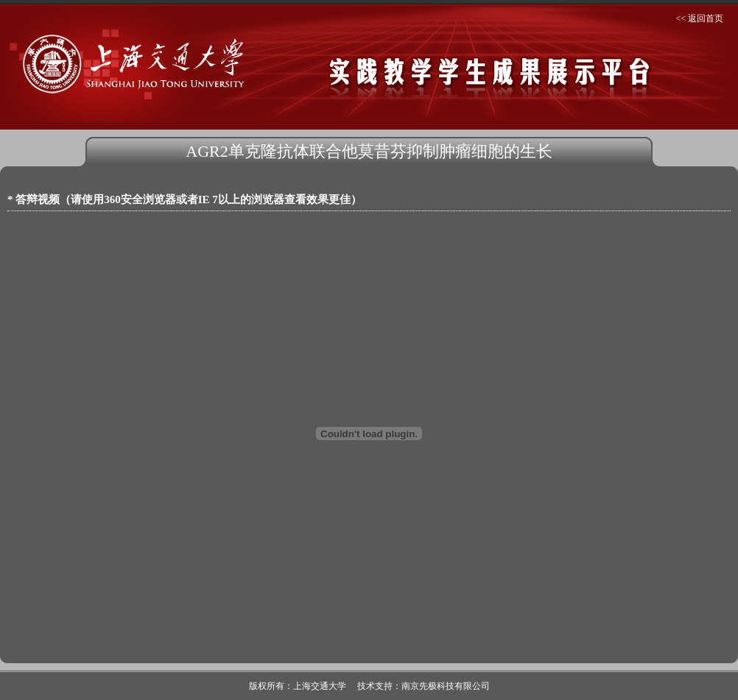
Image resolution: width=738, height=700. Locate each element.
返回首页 (706, 18)
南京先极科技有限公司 (446, 686)
